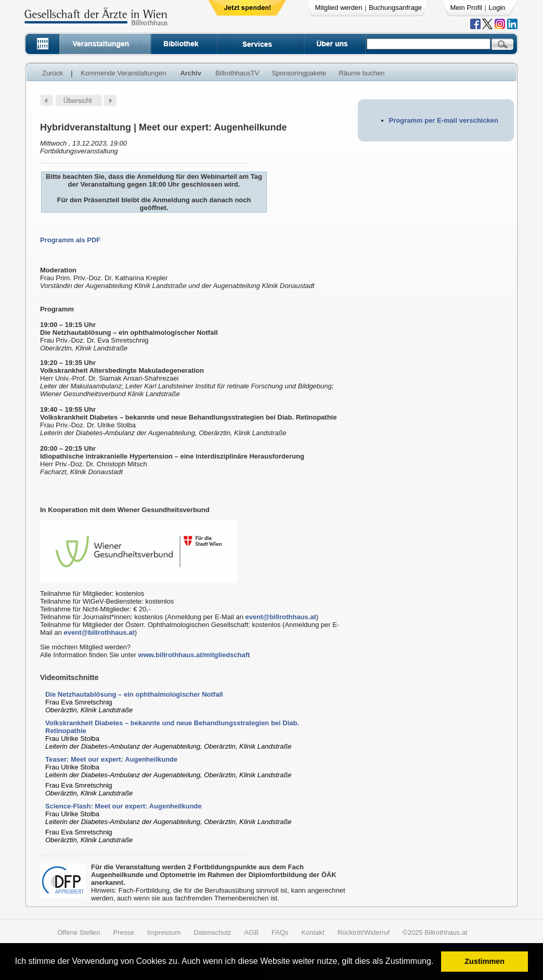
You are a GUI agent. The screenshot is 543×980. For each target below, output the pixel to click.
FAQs (280, 932)
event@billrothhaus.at (281, 617)
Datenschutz (212, 932)
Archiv (190, 73)
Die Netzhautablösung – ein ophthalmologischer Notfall (134, 694)
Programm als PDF (70, 240)
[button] (437, 963)
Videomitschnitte (69, 677)
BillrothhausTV (237, 73)
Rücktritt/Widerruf (364, 932)
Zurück (53, 73)
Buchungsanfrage (395, 8)
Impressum (164, 932)
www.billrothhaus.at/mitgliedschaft (194, 655)
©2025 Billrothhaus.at (435, 932)
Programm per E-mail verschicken (444, 120)
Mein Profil (466, 8)
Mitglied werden (339, 8)
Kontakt (313, 932)
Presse (124, 932)
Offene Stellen (79, 932)
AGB (251, 932)
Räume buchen (361, 73)
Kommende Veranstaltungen (123, 73)
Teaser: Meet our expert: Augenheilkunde (111, 759)
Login (497, 8)
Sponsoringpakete (299, 73)
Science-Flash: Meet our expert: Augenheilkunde (124, 806)
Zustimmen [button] (484, 961)
